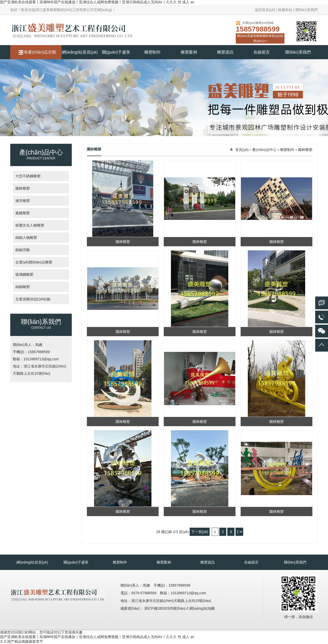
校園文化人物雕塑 (30, 225)
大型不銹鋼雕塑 (28, 176)
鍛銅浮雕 (23, 250)
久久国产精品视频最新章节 (22, 641)
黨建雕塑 (23, 213)
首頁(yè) (242, 150)
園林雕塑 (23, 188)
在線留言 (262, 52)
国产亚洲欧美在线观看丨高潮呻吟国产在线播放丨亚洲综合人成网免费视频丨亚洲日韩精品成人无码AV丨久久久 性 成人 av (97, 2)
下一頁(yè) (200, 532)
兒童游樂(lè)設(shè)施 (33, 299)
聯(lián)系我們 (307, 10)
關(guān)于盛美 (116, 52)
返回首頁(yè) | (266, 10)
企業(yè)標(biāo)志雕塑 (34, 262)
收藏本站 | (286, 10)
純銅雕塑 (23, 287)
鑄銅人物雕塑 (26, 238)
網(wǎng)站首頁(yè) (80, 52)
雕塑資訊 (225, 52)
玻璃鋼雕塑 (24, 274)
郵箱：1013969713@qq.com (36, 359)
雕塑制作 (152, 52)
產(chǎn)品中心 (264, 150)
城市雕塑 (23, 201)
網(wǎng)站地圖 (202, 608)
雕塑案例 (189, 52)
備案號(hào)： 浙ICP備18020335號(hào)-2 (155, 608)
